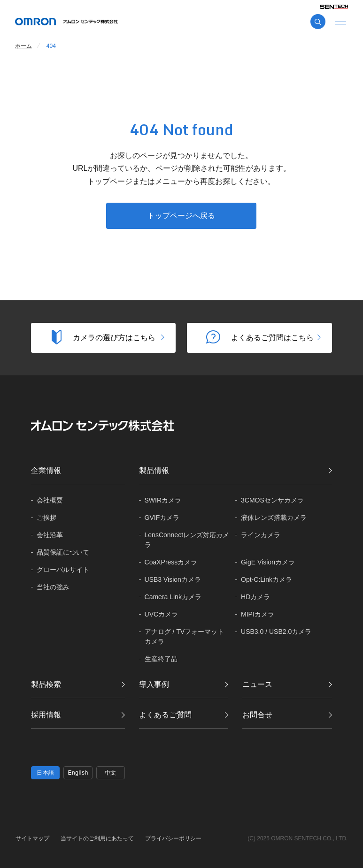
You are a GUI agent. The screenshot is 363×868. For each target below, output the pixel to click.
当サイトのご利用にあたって (97, 838)
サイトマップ (32, 838)
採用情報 (46, 715)
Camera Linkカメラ (173, 597)
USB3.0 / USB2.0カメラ (276, 632)
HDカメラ (255, 597)
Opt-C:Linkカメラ (266, 579)
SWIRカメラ (163, 500)
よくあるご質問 (165, 715)
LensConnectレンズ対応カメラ (187, 540)
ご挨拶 (46, 518)
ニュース (257, 684)
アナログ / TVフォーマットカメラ (185, 636)
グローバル (63, 570)
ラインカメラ (261, 535)
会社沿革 (50, 535)
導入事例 (154, 684)
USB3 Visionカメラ (173, 579)
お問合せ (257, 715)
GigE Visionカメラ (268, 562)
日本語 (46, 773)
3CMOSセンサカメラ (272, 500)
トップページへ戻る (181, 216)
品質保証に (63, 552)
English (78, 773)
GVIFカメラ (162, 518)
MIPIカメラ (258, 614)
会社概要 (50, 500)
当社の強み (53, 587)
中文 (111, 773)
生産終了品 (161, 659)
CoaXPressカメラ (171, 562)
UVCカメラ (162, 614)
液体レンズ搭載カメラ (274, 518)
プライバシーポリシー (173, 838)
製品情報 (154, 470)
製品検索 (46, 684)
